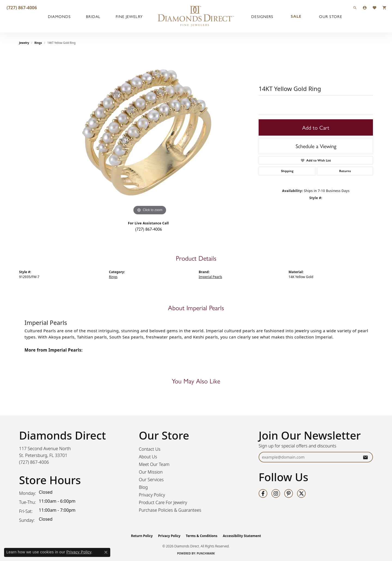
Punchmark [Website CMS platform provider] (206, 553)
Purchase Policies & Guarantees (170, 510)
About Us (148, 457)
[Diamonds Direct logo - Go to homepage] (196, 16)
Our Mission (151, 472)
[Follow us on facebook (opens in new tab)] (263, 493)
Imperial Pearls (210, 277)
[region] (150, 135)
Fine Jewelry (129, 16)
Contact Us (150, 449)
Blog (143, 487)
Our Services (151, 480)
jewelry (24, 43)
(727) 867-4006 (148, 229)
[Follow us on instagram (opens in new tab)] (276, 493)
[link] (21, 7)
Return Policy (142, 536)
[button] (355, 7)
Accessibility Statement (242, 536)
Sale (296, 16)
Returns (345, 171)
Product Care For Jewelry (163, 502)
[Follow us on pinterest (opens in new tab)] (289, 493)
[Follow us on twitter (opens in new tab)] (301, 493)
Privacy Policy (152, 495)
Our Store (331, 16)
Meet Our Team (154, 464)
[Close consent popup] (106, 552)
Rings (38, 43)
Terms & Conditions (202, 536)
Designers (262, 16)
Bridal (93, 16)
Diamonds (59, 16)
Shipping (287, 171)
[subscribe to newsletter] (365, 457)
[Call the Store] (34, 462)
